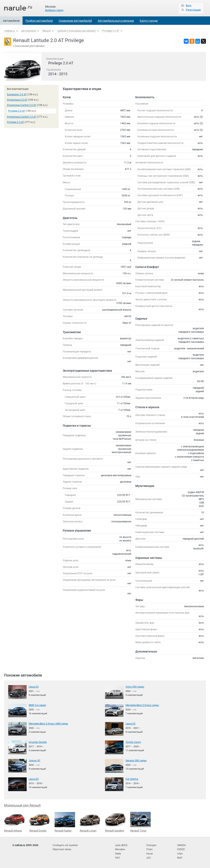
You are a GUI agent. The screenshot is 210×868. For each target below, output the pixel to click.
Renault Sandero (115, 822)
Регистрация (193, 10)
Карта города (149, 21)
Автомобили (11, 21)
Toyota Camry (133, 742)
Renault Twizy (140, 822)
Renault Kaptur (65, 822)
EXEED (181, 849)
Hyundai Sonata (38, 742)
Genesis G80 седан (136, 761)
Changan (151, 845)
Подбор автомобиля (39, 21)
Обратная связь (62, 849)
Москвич (120, 849)
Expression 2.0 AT (17, 95)
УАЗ (117, 858)
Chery (149, 849)
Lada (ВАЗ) (121, 845)
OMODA (181, 845)
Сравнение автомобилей (75, 21)
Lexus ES (34, 687)
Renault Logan (90, 822)
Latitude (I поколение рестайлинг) (77, 31)
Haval (150, 854)
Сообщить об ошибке (65, 845)
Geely (118, 854)
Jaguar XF (35, 761)
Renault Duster (40, 822)
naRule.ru (10, 31)
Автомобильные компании (116, 21)
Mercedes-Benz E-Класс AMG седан (48, 724)
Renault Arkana (14, 822)
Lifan (180, 854)
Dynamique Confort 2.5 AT (22, 117)
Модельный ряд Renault (22, 805)
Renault (47, 31)
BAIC (180, 858)
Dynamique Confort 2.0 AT (22, 105)
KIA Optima (132, 779)
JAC (149, 858)
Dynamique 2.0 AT (17, 100)
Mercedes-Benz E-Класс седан (142, 705)
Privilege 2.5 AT (15, 122)
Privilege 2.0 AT (111, 31)
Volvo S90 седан (135, 687)
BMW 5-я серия (37, 705)
